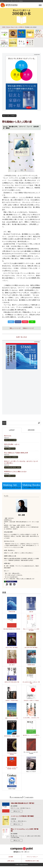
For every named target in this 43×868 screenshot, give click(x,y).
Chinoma (8, 27)
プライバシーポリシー (32, 857)
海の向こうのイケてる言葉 (10, 440)
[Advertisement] (21, 392)
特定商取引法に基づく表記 (32, 861)
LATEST (12, 430)
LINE (32, 322)
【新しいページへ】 (15, 328)
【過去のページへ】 (28, 328)
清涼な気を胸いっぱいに (12, 444)
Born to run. (8, 436)
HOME (4, 27)
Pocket (25, 322)
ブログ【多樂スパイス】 (10, 449)
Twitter (11, 322)
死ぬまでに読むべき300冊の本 (18, 27)
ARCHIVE (31, 430)
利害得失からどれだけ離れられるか (15, 472)
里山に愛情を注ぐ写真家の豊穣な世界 (16, 453)
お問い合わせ (11, 861)
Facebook (18, 322)
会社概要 (11, 857)
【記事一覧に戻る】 (22, 337)
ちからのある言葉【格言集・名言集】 (13, 467)
